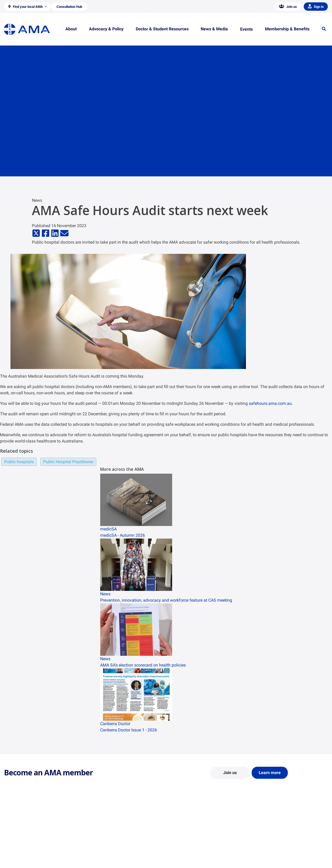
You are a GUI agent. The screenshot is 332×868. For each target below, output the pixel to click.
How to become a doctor (190, 852)
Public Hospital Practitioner (68, 462)
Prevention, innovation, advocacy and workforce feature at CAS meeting (166, 600)
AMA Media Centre (268, 831)
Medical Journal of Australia (276, 847)
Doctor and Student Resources (195, 844)
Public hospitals (19, 462)
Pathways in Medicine (188, 859)
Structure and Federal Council (28, 847)
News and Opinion (268, 839)
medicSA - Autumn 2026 (123, 535)
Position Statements (103, 831)
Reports (93, 847)
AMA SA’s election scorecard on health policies (143, 665)
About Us (11, 831)
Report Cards (98, 839)
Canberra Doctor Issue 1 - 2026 (129, 730)
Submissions (97, 854)
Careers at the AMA (20, 854)
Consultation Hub (101, 862)
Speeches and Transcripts (274, 854)
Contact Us (13, 839)
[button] (27, 7)
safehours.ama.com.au (270, 403)
